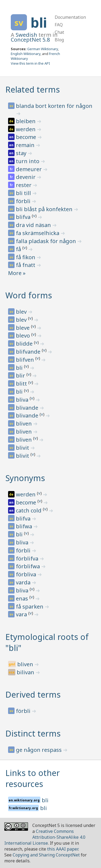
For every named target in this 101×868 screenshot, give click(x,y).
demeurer (29, 169)
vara (22, 614)
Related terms (33, 89)
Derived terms (33, 695)
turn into (28, 161)
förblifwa (29, 566)
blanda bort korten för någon (54, 106)
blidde (25, 344)
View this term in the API (30, 63)
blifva (24, 217)
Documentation (70, 17)
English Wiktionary (26, 54)
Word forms (29, 295)
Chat (59, 32)
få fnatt (26, 265)
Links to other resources (33, 778)
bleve (23, 328)
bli (39, 23)
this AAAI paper (63, 849)
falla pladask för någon (47, 241)
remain (26, 145)
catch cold (29, 510)
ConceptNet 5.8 (30, 40)
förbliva (27, 574)
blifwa (25, 526)
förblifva (28, 558)
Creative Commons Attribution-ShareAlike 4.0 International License (45, 837)
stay (22, 153)
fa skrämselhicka (38, 233)
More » (17, 273)
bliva (23, 400)
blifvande (29, 352)
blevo (24, 336)
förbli (24, 201)
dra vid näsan (34, 225)
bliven (25, 424)
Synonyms (25, 478)
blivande (28, 408)
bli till (24, 193)
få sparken (30, 607)
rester (24, 185)
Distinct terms (33, 733)
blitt (22, 384)
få (19, 249)
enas (23, 598)
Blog (59, 40)
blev (22, 312)
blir (21, 376)
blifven (26, 360)
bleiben (26, 121)
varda (24, 582)
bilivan (26, 672)
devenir (26, 177)
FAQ (59, 25)
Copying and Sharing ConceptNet (46, 855)
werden (26, 129)
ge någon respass (39, 750)
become (27, 137)
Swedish (26, 35)
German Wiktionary (43, 49)
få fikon (26, 257)
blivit (23, 448)
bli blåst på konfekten (45, 209)
